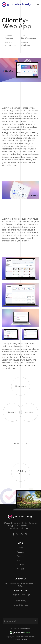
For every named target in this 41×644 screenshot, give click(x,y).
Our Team (20, 565)
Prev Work (10, 408)
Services (21, 556)
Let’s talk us (19, 469)
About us (20, 552)
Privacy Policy (20, 601)
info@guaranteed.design (20, 595)
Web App (9, 38)
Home (21, 548)
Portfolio (21, 560)
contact (21, 569)
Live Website (19, 382)
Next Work (26, 408)
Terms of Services (20, 605)
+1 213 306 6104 (20, 590)
